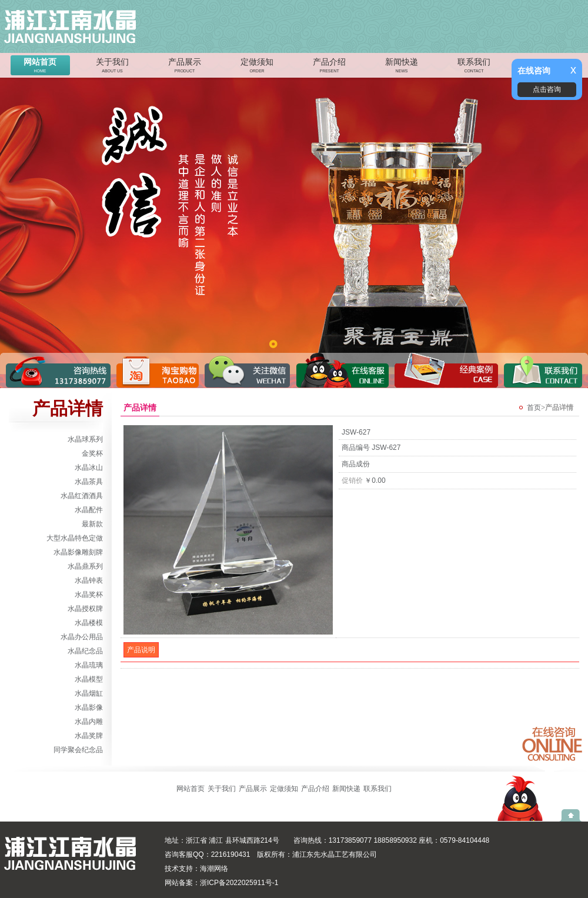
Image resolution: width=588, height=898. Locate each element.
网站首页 (40, 66)
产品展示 (185, 66)
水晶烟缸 (89, 693)
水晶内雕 (89, 722)
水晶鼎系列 (85, 566)
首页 (534, 408)
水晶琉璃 (89, 665)
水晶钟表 (89, 580)
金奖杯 (92, 453)
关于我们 (112, 66)
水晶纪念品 (85, 651)
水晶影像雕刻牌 (78, 552)
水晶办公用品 (82, 637)
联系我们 (474, 66)
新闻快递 (402, 66)
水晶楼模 (89, 623)
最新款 (92, 524)
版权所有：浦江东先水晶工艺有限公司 (317, 854)
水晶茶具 (89, 482)
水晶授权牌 (85, 609)
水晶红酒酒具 (82, 496)
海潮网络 (214, 869)
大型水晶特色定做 (75, 538)
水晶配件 (89, 510)
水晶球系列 (85, 439)
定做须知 (257, 66)
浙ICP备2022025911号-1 (239, 883)
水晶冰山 (89, 468)
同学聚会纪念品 (78, 750)
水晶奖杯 (89, 595)
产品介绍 (329, 66)
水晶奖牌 (89, 736)
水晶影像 (89, 707)
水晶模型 (89, 679)
